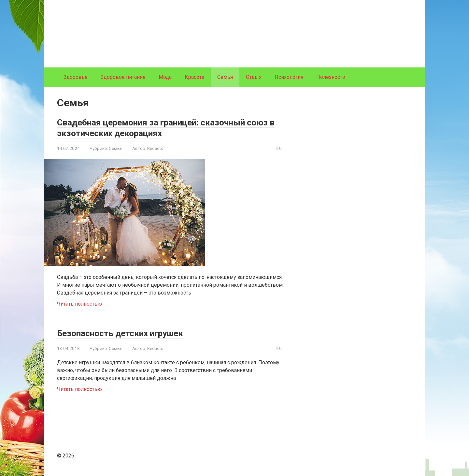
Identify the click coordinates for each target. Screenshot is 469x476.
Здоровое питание (123, 77)
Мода (165, 77)
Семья (116, 148)
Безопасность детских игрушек (131, 333)
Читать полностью (79, 304)
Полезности (331, 77)
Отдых (254, 77)
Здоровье (76, 77)
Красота (194, 77)
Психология (289, 77)
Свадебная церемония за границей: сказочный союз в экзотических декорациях (168, 127)
